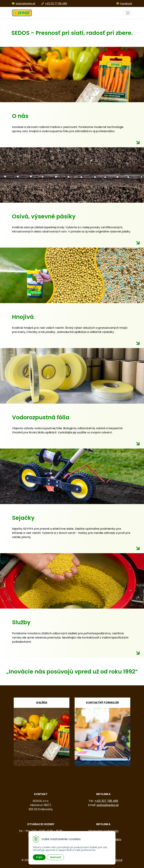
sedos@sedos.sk (24, 3)
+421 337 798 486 (106, 801)
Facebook (124, 3)
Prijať (39, 857)
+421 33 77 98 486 (54, 3)
